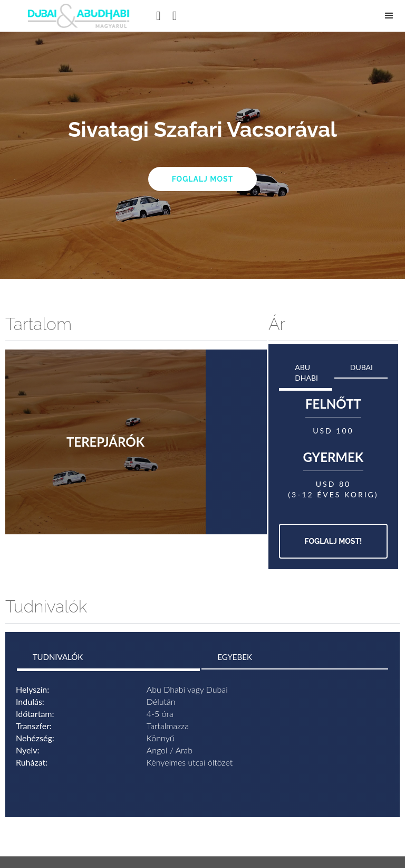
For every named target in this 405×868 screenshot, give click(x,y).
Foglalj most (203, 179)
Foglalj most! (334, 541)
